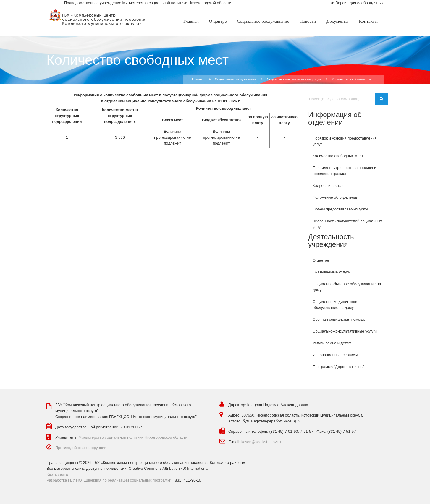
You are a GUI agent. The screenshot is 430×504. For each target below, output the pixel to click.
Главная (198, 79)
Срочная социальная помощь (339, 319)
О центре (321, 260)
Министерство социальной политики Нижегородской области (133, 437)
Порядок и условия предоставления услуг (345, 141)
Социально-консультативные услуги (345, 331)
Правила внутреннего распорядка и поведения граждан (344, 171)
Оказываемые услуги (332, 272)
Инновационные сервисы (335, 355)
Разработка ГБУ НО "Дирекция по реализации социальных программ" (109, 480)
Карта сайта (57, 474)
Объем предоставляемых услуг (341, 209)
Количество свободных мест (338, 156)
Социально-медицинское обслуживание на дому (335, 305)
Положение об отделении (335, 197)
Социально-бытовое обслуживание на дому (347, 287)
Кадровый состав (328, 185)
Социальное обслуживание (236, 79)
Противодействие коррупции (81, 448)
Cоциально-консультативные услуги (294, 79)
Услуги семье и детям (332, 343)
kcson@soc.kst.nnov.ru (261, 442)
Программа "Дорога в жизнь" (338, 367)
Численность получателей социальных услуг (347, 224)
